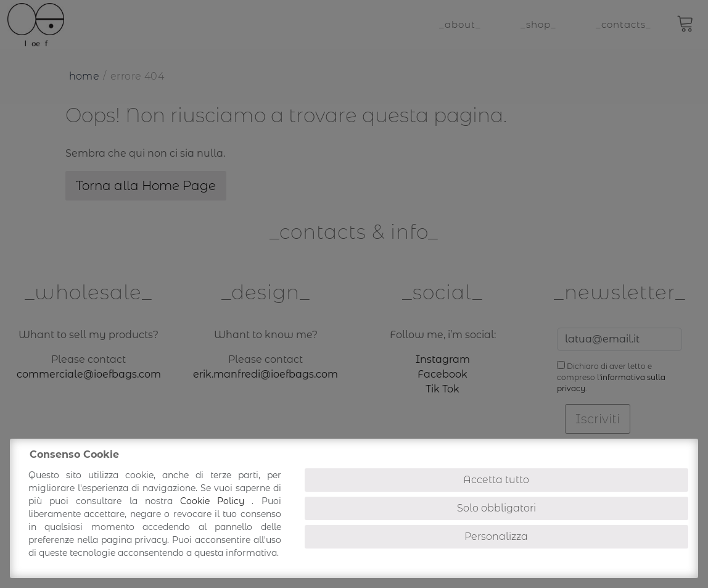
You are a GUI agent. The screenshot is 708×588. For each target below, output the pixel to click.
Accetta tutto (496, 480)
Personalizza (496, 536)
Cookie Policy (216, 501)
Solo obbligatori (496, 508)
